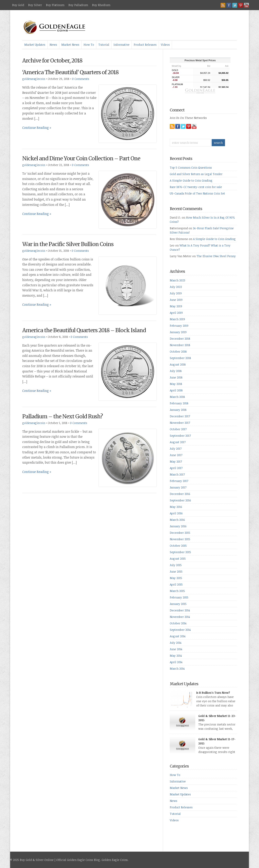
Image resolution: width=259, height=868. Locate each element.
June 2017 (176, 455)
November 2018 (180, 345)
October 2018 (178, 352)
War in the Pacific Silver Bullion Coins (68, 244)
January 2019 (178, 332)
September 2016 (180, 500)
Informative (122, 45)
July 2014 (176, 643)
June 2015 (176, 571)
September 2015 (180, 552)
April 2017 (176, 468)
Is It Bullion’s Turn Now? (213, 693)
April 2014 (176, 662)
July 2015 (176, 565)
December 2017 (180, 416)
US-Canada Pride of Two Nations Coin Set (197, 193)
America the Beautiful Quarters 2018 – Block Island (84, 330)
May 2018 (176, 384)
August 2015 (178, 559)
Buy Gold (18, 5)
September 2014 (180, 630)
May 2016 (176, 507)
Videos (165, 45)
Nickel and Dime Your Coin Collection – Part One (81, 158)
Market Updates (35, 45)
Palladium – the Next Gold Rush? (63, 416)
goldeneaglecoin (34, 79)
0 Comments (81, 79)
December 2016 (180, 494)
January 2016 (178, 526)
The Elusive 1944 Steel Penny (216, 256)
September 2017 (180, 436)
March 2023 (177, 280)
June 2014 (176, 649)
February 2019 (179, 326)
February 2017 (179, 481)
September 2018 (180, 358)
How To (89, 45)
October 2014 (178, 623)
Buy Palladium (78, 5)
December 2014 (180, 610)
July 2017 (176, 449)
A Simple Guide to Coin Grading (191, 180)
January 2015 (178, 604)
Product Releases (145, 45)
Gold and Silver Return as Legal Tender (196, 174)
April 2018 (176, 390)
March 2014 (177, 669)
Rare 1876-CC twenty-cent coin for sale (196, 187)
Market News (70, 45)
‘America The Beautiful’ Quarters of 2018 (70, 72)
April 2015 (176, 584)
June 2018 (176, 377)
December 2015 (180, 533)
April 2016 (176, 513)
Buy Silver (35, 5)
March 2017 (177, 474)
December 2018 (180, 339)
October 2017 (178, 429)
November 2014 (180, 617)
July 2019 (176, 293)
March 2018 (177, 397)
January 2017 (178, 487)
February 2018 (179, 403)
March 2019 (177, 319)
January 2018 (178, 410)
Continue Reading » (37, 128)
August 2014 (178, 636)
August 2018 (178, 364)
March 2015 (177, 591)
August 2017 (178, 442)
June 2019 (176, 300)
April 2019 (176, 313)
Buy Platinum (55, 5)
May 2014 (176, 656)
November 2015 (180, 539)
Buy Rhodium (101, 5)
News (53, 45)
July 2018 (176, 371)
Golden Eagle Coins (115, 860)
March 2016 (177, 520)
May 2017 (176, 461)
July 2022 (176, 287)
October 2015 (178, 546)
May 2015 (176, 578)
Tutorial (104, 45)
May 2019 (176, 306)
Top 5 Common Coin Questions (191, 168)
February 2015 (179, 597)
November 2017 (180, 423)
